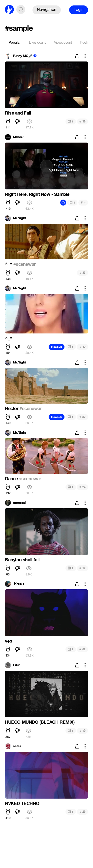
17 (82, 568)
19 (82, 731)
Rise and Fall (18, 113)
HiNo (17, 665)
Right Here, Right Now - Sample (37, 194)
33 (82, 273)
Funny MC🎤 (23, 56)
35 (82, 121)
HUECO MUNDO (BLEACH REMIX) (40, 722)
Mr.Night (19, 218)
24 (82, 487)
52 (82, 649)
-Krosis (19, 584)
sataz (17, 746)
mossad (19, 503)
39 (82, 417)
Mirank (18, 137)
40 (82, 347)
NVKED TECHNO (22, 804)
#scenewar (24, 264)
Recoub (57, 347)
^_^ (9, 264)
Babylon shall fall (22, 560)
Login (79, 10)
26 (82, 812)
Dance (12, 479)
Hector (12, 409)
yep (9, 641)
